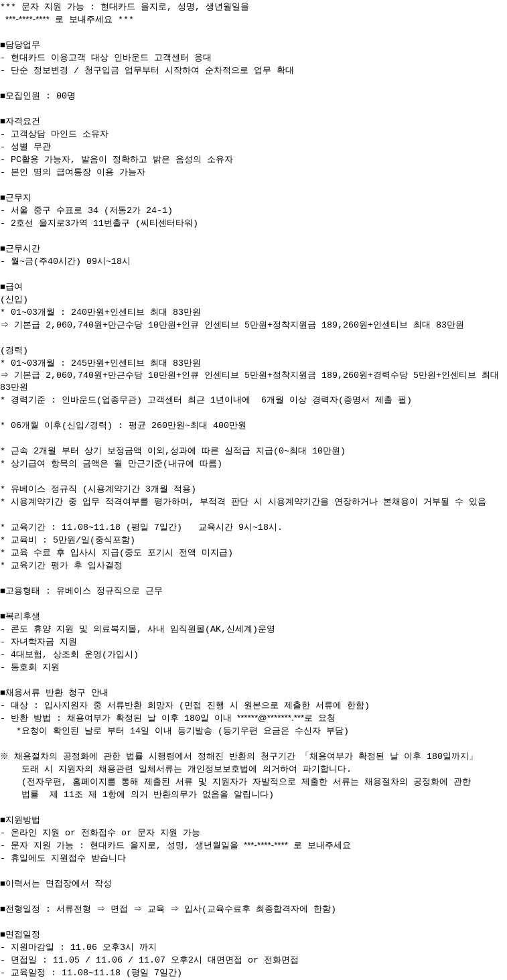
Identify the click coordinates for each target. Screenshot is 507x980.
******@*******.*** (271, 719)
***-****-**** (27, 19)
